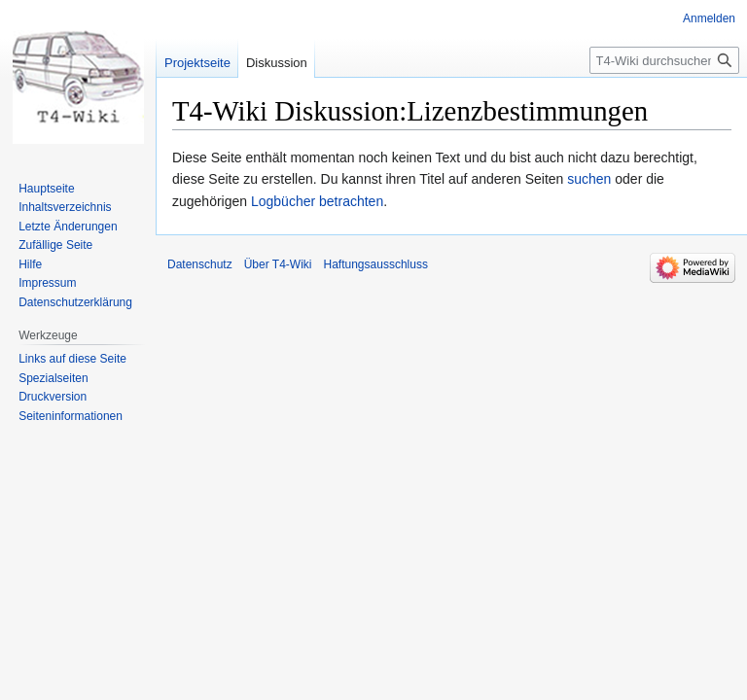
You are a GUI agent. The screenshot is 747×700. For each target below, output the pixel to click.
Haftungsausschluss (376, 264)
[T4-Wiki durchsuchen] (664, 60)
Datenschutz (200, 264)
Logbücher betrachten (317, 201)
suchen (589, 179)
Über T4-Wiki (278, 264)
